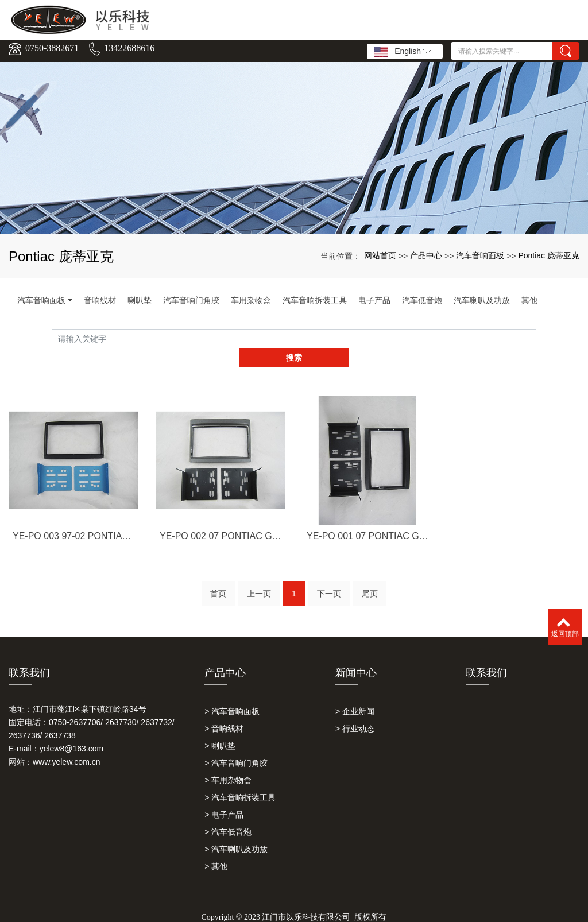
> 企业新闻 (355, 692)
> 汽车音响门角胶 (236, 744)
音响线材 (100, 300)
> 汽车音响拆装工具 (240, 778)
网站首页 (380, 255)
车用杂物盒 (251, 300)
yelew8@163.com (72, 730)
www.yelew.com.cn (66, 743)
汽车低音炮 (422, 300)
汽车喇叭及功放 (482, 300)
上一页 (259, 579)
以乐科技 (269, 909)
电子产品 (374, 300)
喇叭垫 (140, 300)
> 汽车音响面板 (232, 692)
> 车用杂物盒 (228, 761)
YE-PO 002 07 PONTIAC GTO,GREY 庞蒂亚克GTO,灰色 (220, 557)
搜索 (536, 339)
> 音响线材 (224, 710)
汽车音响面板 (480, 255)
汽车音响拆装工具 (315, 300)
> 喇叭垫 (220, 727)
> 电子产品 (224, 796)
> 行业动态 (355, 710)
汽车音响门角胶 (191, 300)
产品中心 (426, 255)
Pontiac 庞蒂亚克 (549, 255)
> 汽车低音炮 (228, 813)
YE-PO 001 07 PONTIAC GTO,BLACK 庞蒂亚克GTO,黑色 (367, 557)
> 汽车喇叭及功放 (236, 830)
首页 (218, 579)
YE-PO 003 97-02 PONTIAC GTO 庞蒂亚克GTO (73, 557)
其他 (529, 300)
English (403, 52)
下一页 (329, 579)
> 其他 (216, 847)
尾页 (370, 579)
